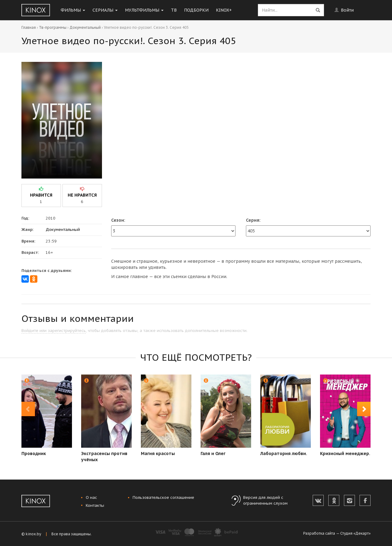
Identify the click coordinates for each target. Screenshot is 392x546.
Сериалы (105, 10)
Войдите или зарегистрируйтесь (54, 331)
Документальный (85, 27)
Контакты (95, 505)
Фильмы (73, 10)
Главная (29, 27)
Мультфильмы (144, 10)
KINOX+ (224, 10)
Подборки (196, 10)
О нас (91, 497)
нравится (41, 195)
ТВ (174, 10)
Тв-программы (53, 27)
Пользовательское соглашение (163, 497)
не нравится (82, 195)
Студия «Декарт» (355, 533)
